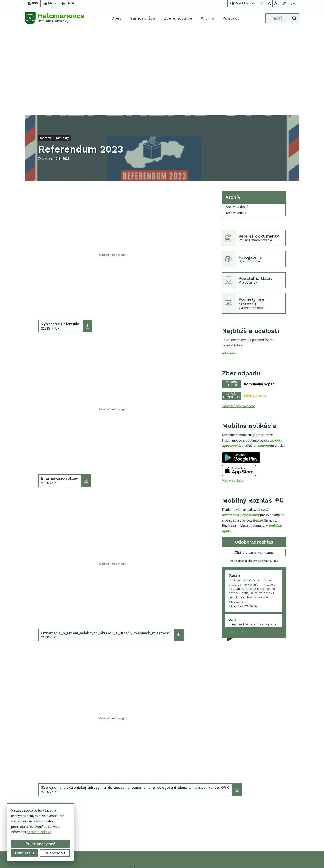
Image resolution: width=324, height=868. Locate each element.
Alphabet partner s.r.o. (159, 857)
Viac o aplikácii (233, 402)
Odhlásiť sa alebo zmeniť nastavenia (254, 482)
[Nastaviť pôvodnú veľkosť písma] (270, 3)
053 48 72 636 (264, 833)
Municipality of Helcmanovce (224, 857)
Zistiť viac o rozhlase (254, 474)
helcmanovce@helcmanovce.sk (276, 838)
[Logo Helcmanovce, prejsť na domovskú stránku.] (55, 18)
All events (229, 275)
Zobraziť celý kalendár (238, 327)
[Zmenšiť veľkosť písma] (263, 3)
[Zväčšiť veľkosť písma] (276, 3)
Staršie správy (236, 553)
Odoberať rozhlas (254, 463)
